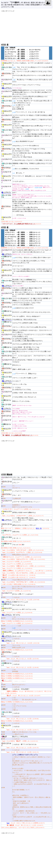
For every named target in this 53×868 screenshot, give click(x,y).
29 (6, 74)
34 (6, 294)
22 (6, 107)
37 (6, 282)
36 (6, 286)
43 (6, 254)
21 (6, 112)
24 (6, 98)
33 (6, 299)
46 (6, 520)
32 (6, 304)
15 (6, 141)
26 (6, 88)
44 (6, 251)
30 (6, 68)
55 (6, 478)
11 (6, 160)
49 (6, 502)
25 (6, 92)
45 (6, 525)
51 (6, 495)
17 (6, 131)
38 (6, 276)
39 (6, 271)
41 (6, 262)
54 (6, 483)
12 (6, 155)
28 (6, 81)
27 (6, 85)
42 (6, 258)
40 (6, 266)
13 (6, 150)
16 (6, 136)
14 (6, 146)
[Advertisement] (27, 27)
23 (6, 102)
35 (6, 289)
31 (6, 64)
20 (6, 116)
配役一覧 (39, 528)
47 (6, 513)
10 (6, 164)
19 (6, 121)
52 (6, 491)
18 (6, 126)
